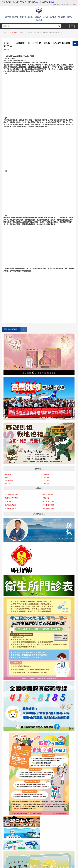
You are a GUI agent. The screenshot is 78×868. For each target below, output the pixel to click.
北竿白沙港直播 (11, 505)
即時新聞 (14, 33)
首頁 (5, 33)
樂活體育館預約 (48, 494)
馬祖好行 (47, 483)
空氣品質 (46, 498)
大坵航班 (47, 481)
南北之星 (47, 478)
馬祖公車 (8, 483)
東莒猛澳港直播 (11, 508)
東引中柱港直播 (48, 505)
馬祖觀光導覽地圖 (11, 494)
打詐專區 (8, 501)
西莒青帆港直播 (48, 508)
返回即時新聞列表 (15, 329)
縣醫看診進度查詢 (11, 498)
